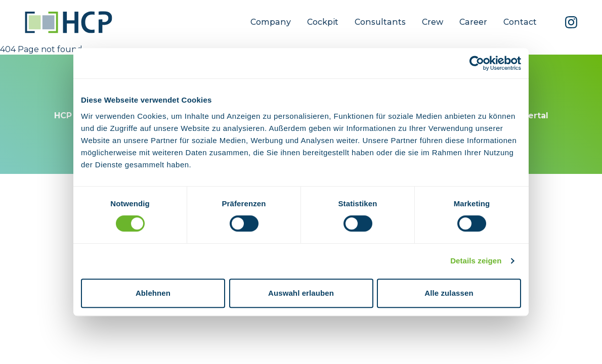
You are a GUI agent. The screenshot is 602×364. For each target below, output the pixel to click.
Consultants (380, 22)
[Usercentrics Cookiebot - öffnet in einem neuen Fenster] (477, 63)
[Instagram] (571, 22)
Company (271, 22)
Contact (520, 22)
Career (473, 22)
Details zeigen (476, 261)
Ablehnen (153, 293)
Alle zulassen (449, 293)
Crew (433, 22)
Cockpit (323, 22)
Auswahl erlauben (301, 293)
